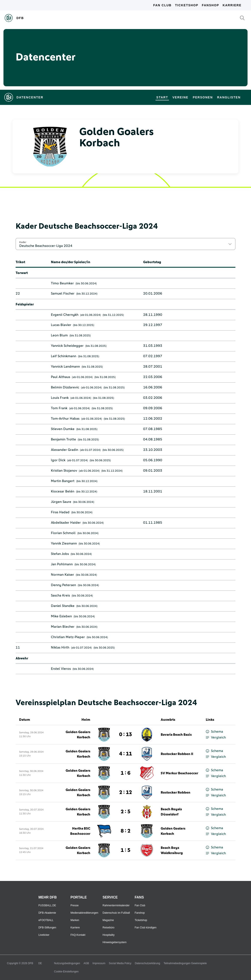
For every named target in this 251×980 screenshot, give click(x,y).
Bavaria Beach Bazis (176, 735)
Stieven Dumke (63, 429)
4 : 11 (126, 754)
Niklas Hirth (60, 647)
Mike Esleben (61, 616)
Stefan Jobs (60, 554)
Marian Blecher (63, 627)
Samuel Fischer (63, 294)
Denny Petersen (63, 585)
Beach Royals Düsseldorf (171, 812)
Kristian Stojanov (64, 471)
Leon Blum (59, 335)
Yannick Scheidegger (67, 346)
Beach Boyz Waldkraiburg (172, 850)
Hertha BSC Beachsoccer (80, 831)
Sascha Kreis (60, 595)
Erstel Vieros (61, 669)
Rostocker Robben (176, 792)
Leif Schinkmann (64, 356)
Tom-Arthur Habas (65, 419)
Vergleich (216, 738)
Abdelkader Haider (66, 523)
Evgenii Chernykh (65, 315)
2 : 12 (126, 792)
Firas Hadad (60, 512)
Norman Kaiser (62, 575)
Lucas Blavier (61, 325)
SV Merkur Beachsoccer (179, 773)
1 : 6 (126, 773)
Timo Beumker (62, 283)
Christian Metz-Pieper (68, 637)
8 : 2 (126, 831)
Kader (23, 242)
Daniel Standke (63, 606)
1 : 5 (126, 850)
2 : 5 (126, 812)
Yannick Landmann (65, 367)
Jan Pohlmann (62, 564)
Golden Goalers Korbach (78, 735)
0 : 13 (126, 735)
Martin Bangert (63, 481)
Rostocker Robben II (177, 754)
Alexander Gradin (65, 450)
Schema (214, 732)
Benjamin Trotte (63, 439)
